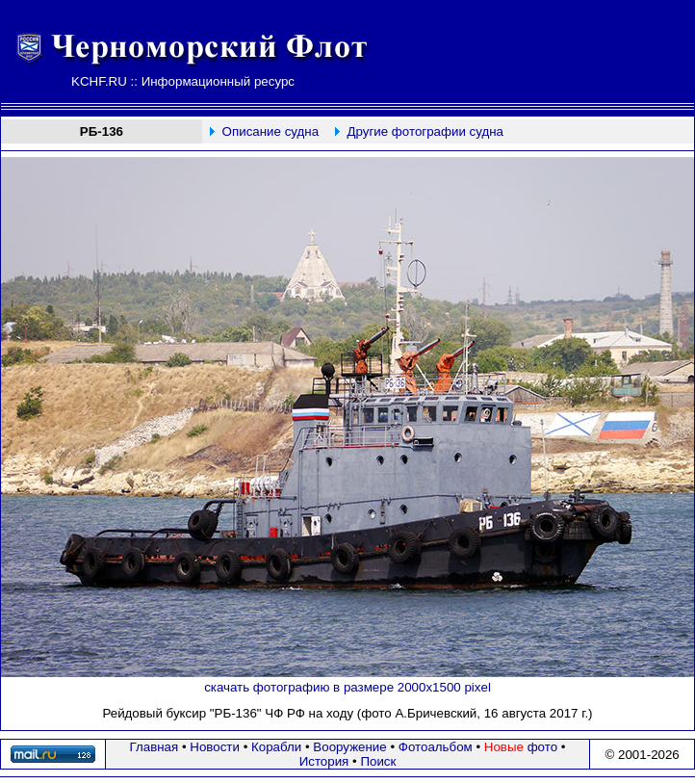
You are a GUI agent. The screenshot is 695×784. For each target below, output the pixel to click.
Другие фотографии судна (425, 131)
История (324, 761)
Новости (215, 747)
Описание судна (270, 131)
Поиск (378, 761)
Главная (154, 747)
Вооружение (349, 747)
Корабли (276, 747)
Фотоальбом (436, 747)
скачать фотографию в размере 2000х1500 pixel (347, 687)
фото (521, 747)
